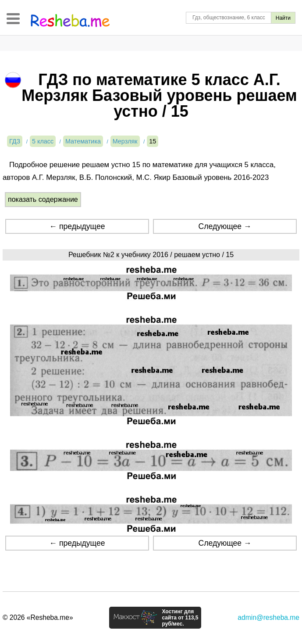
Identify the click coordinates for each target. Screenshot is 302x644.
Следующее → (225, 226)
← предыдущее (77, 226)
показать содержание (43, 199)
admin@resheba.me (268, 617)
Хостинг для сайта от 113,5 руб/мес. (180, 618)
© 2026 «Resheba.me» (38, 617)
